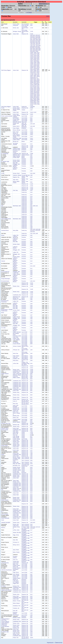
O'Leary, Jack (16, 471)
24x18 (32, 95)
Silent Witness (25, 356)
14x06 (35, 63)
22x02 (32, 88)
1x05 (31, 299)
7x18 (31, 446)
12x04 (35, 56)
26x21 (35, 102)
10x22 (32, 54)
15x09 (32, 67)
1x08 (31, 313)
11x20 (38, 55)
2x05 (37, 229)
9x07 (31, 389)
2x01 (31, 219)
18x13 (35, 77)
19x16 (35, 80)
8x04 (31, 47)
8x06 (31, 342)
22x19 (32, 90)
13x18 (32, 186)
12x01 (32, 297)
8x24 (31, 332)
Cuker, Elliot (16, 337)
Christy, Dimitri (16, 119)
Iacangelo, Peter (17, 459)
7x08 (37, 43)
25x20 (38, 98)
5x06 (31, 460)
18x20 (32, 78)
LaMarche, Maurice (15, 166)
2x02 (31, 214)
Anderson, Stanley (17, 175)
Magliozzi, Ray (16, 177)
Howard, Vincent (17, 467)
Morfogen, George (17, 31)
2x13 (31, 259)
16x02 (35, 70)
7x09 (39, 43)
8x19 (31, 337)
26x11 (38, 101)
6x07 (31, 378)
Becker (23, 142)
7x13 (34, 44)
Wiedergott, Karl (16, 297)
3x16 (31, 464)
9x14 (34, 50)
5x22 (39, 39)
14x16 (38, 64)
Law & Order (24, 116)
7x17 (39, 44)
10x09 (35, 52)
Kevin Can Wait (25, 25)
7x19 (31, 46)
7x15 (37, 44)
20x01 (32, 81)
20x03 (35, 81)
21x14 (38, 86)
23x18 (32, 93)
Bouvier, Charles (17, 457)
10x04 (37, 51)
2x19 (31, 190)
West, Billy (15, 163)
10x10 (32, 140)
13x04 (35, 58)
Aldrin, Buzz (16, 431)
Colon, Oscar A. (16, 135)
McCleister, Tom (16, 466)
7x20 (31, 443)
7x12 (31, 44)
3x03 (31, 237)
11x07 (32, 432)
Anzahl (50, 22)
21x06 (35, 85)
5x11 (31, 39)
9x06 (37, 49)
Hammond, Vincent (15, 152)
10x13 (32, 366)
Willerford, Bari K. (17, 155)
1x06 (31, 175)
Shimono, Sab (16, 425)
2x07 (31, 150)
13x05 (38, 58)
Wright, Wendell (16, 156)
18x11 (32, 77)
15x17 (32, 69)
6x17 (37, 41)
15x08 (32, 146)
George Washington (6, 279)
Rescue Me (24, 122)
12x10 (32, 57)
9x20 (39, 50)
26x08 (32, 101)
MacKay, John (16, 416)
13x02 (32, 58)
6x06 (37, 40)
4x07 (39, 35)
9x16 (31, 422)
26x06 (38, 100)
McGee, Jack (16, 28)
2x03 (31, 212)
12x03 (32, 292)
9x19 (31, 381)
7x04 (31, 43)
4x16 (31, 128)
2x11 (31, 198)
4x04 (34, 35)
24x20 (35, 95)
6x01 (31, 40)
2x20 (31, 173)
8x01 (31, 397)
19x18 (38, 80)
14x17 (32, 65)
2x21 (34, 232)
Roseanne (24, 422)
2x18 (39, 230)
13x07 (32, 59)
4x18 (39, 36)
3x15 (31, 159)
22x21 (35, 90)
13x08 (35, 59)
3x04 (34, 173)
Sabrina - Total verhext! (25, 177)
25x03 (35, 96)
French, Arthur (16, 24)
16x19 (38, 72)
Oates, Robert (16, 356)
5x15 (31, 411)
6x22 (31, 42)
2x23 (31, 25)
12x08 (38, 56)
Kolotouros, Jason (17, 336)
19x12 (38, 79)
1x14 (31, 346)
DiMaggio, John (16, 164)
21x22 (38, 87)
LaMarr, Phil (16, 235)
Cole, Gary (15, 190)
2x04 (31, 211)
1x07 (31, 224)
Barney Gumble (5, 430)
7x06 (34, 43)
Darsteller (15, 22)
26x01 (32, 100)
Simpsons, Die (25, 34)
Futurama (24, 159)
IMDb (48, 16)
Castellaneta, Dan (17, 154)
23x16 (38, 92)
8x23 (37, 48)
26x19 (32, 102)
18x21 (35, 78)
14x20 (35, 65)
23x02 (38, 90)
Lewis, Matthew (16, 340)
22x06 (38, 88)
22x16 (35, 89)
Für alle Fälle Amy (26, 175)
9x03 (31, 392)
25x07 (38, 96)
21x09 (38, 85)
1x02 (34, 124)
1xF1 (31, 359)
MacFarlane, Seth (17, 206)
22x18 (38, 89)
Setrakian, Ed (16, 408)
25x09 (32, 97)
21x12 (35, 86)
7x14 (31, 473)
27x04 (32, 103)
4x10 (31, 36)
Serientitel (24, 22)
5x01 (31, 421)
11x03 (32, 434)
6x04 (31, 182)
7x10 (31, 431)
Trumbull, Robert (17, 419)
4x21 (31, 156)
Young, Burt (16, 25)
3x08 (31, 166)
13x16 (35, 61)
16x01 (32, 70)
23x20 (35, 93)
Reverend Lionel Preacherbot (5, 301)
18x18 (38, 77)
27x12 (32, 104)
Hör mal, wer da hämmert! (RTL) (25, 401)
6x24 (31, 474)
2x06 (31, 207)
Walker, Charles (16, 378)
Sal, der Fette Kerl (5, 272)
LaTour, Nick (16, 363)
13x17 (38, 61)
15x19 (35, 69)
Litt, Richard (16, 342)
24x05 (32, 94)
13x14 (32, 61)
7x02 (39, 42)
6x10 (31, 406)
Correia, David (16, 158)
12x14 (32, 283)
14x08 (38, 63)
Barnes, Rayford (17, 422)
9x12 (31, 50)
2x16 (31, 192)
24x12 (35, 94)
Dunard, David (16, 473)
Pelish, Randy (16, 438)
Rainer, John (16, 418)
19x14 (32, 80)
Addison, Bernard (17, 332)
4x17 (31, 462)
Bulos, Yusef (16, 132)
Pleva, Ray (15, 404)
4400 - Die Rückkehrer (24, 124)
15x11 (35, 67)
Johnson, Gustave (17, 346)
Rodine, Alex (16, 462)
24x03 (38, 93)
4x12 (34, 36)
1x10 (31, 298)
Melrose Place (25, 375)
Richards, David (16, 150)
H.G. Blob (3, 328)
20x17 (32, 83)
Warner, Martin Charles (16, 182)
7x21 (34, 46)
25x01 (32, 96)
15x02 (32, 66)
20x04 (38, 81)
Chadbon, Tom (16, 359)
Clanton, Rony (16, 339)
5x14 (31, 412)
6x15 (34, 41)
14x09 (32, 64)
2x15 (31, 250)
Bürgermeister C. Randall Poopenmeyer (7, 310)
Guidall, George (16, 439)
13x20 (32, 184)
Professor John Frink (6, 423)
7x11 (31, 451)
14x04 (32, 63)
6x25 (37, 42)
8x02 (39, 46)
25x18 (35, 98)
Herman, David (16, 108)
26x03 (35, 100)
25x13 (35, 97)
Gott (2, 206)
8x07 (37, 47)
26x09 (35, 101)
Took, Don (15, 435)
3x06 (31, 168)
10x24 (32, 130)
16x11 (38, 71)
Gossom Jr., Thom (17, 299)
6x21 (31, 177)
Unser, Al (15, 401)
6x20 (39, 41)
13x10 (38, 59)
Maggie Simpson (5, 374)
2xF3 (31, 357)
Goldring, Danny (17, 149)
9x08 (39, 49)
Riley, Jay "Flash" (17, 464)
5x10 (31, 418)
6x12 (31, 41)
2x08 (39, 229)
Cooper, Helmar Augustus (16, 116)
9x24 (31, 379)
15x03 (35, 66)
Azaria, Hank (16, 34)
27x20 (32, 34)
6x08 (39, 40)
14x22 (38, 65)
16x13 (32, 72)
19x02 (32, 79)
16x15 (35, 72)
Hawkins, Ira (16, 121)
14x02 (38, 62)
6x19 (31, 180)
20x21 (38, 83)
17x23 (32, 28)
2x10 (31, 230)
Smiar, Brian (16, 432)
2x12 (31, 149)
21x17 (32, 87)
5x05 (37, 38)
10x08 (32, 370)
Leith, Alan (15, 357)
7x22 (31, 440)
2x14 (31, 195)
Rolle (2, 22)
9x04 (34, 49)
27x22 (32, 105)
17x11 (35, 73)
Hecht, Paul (16, 353)
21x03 (32, 85)
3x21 (31, 155)
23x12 (35, 92)
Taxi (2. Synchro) (25, 457)
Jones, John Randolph (16, 406)
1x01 (31, 124)
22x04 (35, 88)
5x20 (37, 39)
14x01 (35, 62)
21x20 (35, 87)
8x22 (31, 425)
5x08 (39, 38)
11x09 (38, 54)
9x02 (31, 49)
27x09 (35, 103)
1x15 (31, 24)
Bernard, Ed (16, 142)
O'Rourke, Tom (16, 350)
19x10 (35, 79)
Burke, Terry (16, 412)
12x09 (32, 284)
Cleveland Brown (5, 230)
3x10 (31, 163)
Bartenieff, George (17, 122)
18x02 (32, 75)
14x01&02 (32, 107)
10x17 (32, 136)
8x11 (39, 47)
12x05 (32, 289)
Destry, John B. (16, 126)
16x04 (38, 70)
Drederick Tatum (5, 428)
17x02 (32, 73)
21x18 (35, 112)
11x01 (35, 54)
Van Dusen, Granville (16, 144)
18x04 (35, 75)
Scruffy (3, 108)
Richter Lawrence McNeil (7, 116)
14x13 (35, 64)
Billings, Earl (16, 298)
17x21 (38, 74)
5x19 (31, 408)
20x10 (35, 82)
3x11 (31, 160)
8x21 (34, 48)
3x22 (31, 363)
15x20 (38, 69)
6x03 (34, 40)
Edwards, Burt (16, 409)
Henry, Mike (16, 230)
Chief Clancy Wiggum (6, 70)
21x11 (32, 86)
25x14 (38, 97)
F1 (37, 78)
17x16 (38, 73)
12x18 (38, 57)
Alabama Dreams (25, 155)
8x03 (31, 428)
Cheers (23, 432)
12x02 (32, 56)
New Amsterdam (25, 24)
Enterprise (24, 128)
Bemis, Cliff (15, 434)
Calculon (3, 261)
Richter (3, 235)
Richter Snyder (4, 446)
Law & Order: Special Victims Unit (25, 28)
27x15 (35, 104)
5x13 (31, 416)
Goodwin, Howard (17, 470)
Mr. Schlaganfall (5, 154)
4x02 (31, 35)
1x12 (31, 122)
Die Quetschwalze (5, 281)
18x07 (38, 75)
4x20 (31, 38)
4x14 (37, 36)
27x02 (38, 102)
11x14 (35, 55)
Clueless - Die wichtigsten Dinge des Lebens (26, 363)
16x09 (35, 71)
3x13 (31, 144)
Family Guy (24, 107)
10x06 (32, 52)
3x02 (31, 240)
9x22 (31, 51)
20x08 (32, 82)
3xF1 (31, 356)
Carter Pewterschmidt (6, 219)
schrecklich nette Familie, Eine (25, 466)
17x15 (32, 31)
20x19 (35, 83)
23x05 (32, 92)
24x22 (38, 95)
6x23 (34, 42)
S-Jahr (46, 22)
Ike (2, 466)
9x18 (37, 50)
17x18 (32, 74)
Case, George (16, 436)
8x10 (31, 341)
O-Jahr (43, 22)
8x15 (31, 427)
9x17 (31, 388)
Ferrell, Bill (15, 376)
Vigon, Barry (16, 180)
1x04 (31, 229)
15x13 (38, 67)
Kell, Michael (16, 118)
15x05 (38, 66)
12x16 (35, 57)
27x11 (38, 103)
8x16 (31, 48)
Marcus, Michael (17, 130)
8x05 (34, 47)
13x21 (32, 62)
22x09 (32, 89)
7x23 (37, 46)
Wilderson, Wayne (17, 375)
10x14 (32, 116)
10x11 (38, 52)
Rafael (3, 455)
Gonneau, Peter (16, 469)
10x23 (32, 133)
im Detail (29, 13)
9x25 (34, 51)
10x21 (32, 135)
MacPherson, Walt (17, 138)
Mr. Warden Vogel (5, 161)
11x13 (32, 55)
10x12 (32, 368)
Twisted (23, 110)
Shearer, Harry (16, 286)
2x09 (31, 202)
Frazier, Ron (16, 411)
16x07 (32, 71)
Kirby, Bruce (16, 360)
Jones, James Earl (17, 374)
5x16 (34, 39)
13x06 (32, 189)
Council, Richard (17, 344)
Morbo (3, 313)
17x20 (35, 74)
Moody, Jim (15, 133)
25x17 (32, 98)
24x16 (38, 94)
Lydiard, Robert (16, 140)
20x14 (38, 82)
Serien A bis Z (42, 4)
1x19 (31, 110)
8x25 (39, 48)
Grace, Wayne (16, 128)
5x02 (34, 38)
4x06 (37, 35)
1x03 (31, 325)
